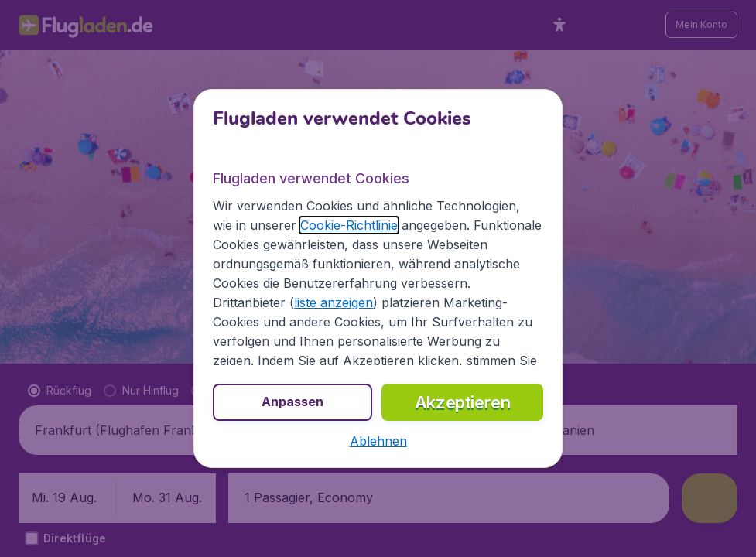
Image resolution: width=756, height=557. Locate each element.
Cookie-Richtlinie (349, 225)
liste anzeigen (334, 302)
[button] (378, 441)
